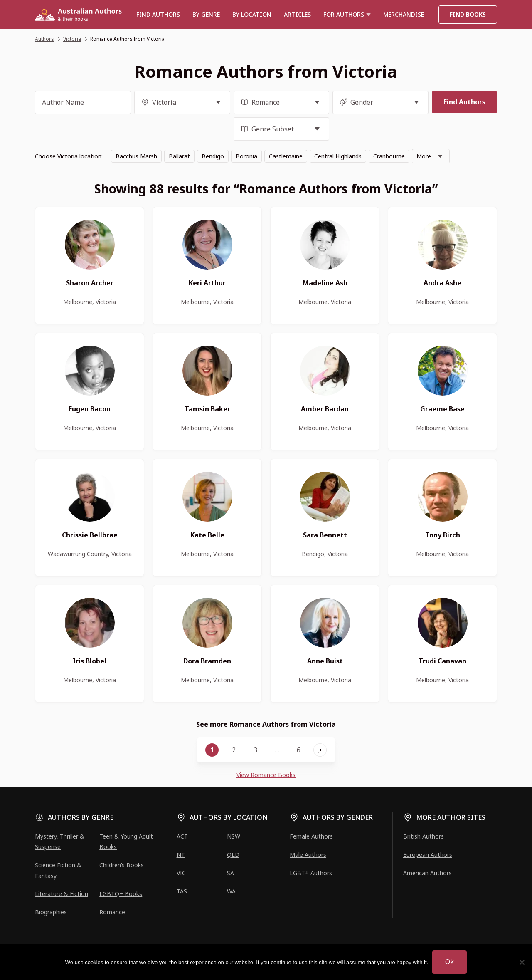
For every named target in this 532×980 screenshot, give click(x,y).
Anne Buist (325, 661)
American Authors (427, 873)
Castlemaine (286, 156)
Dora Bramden (207, 661)
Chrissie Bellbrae (90, 535)
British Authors (424, 836)
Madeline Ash (325, 283)
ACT (182, 836)
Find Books (468, 14)
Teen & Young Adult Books (126, 841)
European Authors (428, 855)
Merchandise (404, 14)
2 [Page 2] (234, 750)
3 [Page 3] (255, 750)
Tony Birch (443, 535)
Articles (297, 14)
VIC (181, 873)
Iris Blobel (90, 661)
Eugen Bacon (90, 409)
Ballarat (179, 156)
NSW (234, 836)
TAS (182, 891)
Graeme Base (442, 409)
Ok (449, 962)
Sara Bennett (325, 535)
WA (231, 891)
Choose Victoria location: (69, 156)
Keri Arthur (207, 283)
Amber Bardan (325, 409)
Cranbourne (389, 156)
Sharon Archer (90, 283)
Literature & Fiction (62, 894)
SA (230, 873)
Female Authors (311, 836)
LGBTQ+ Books (121, 894)
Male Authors (308, 855)
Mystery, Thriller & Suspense (60, 841)
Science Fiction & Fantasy (58, 870)
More (424, 156)
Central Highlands (338, 156)
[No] (522, 962)
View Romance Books (266, 775)
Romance (112, 912)
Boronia (246, 156)
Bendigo (213, 156)
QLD (233, 855)
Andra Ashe (442, 283)
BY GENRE (206, 14)
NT (181, 855)
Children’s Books (122, 865)
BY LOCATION (252, 14)
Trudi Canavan (442, 661)
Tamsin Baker (207, 409)
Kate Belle (207, 535)
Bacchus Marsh (136, 156)
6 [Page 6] (299, 750)
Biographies (51, 912)
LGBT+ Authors (311, 873)
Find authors (158, 14)
